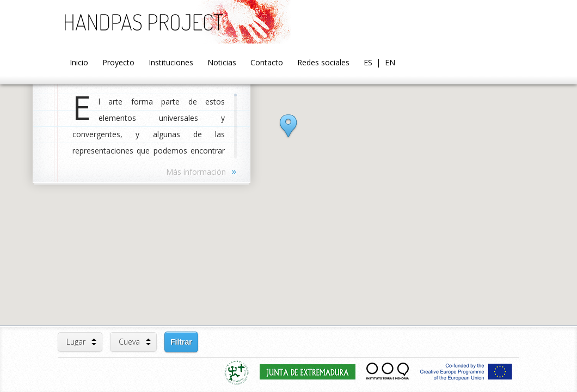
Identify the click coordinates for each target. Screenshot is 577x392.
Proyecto (118, 63)
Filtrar (181, 342)
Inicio (79, 63)
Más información (201, 171)
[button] (288, 135)
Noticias (222, 63)
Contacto (267, 63)
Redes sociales (323, 63)
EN (390, 63)
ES (368, 63)
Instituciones (171, 63)
